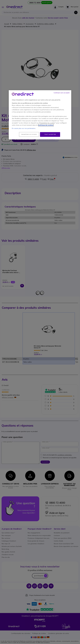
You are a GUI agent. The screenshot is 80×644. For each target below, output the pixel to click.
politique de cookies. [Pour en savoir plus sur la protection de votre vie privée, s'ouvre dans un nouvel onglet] (46, 125)
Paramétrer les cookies (29, 134)
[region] (40, 115)
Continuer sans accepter (62, 93)
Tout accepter (50, 134)
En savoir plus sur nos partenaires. (24, 128)
